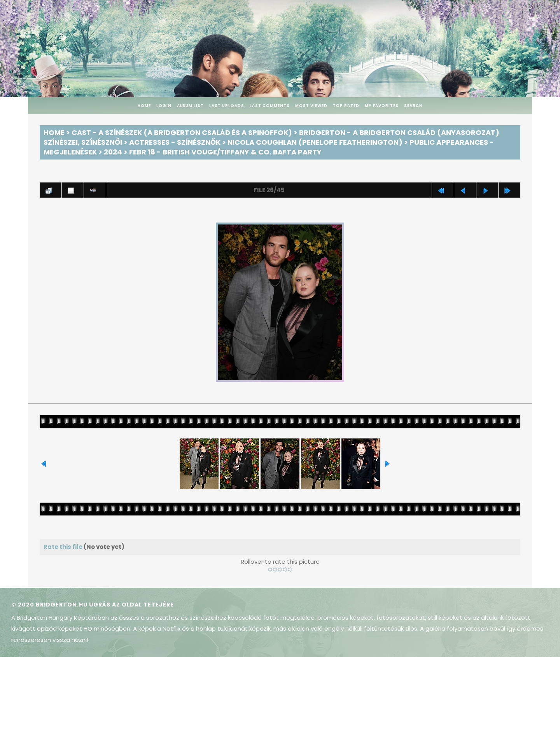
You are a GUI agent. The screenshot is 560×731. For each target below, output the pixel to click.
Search (413, 106)
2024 (113, 152)
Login (164, 106)
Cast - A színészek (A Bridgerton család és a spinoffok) (182, 132)
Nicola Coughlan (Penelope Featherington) (315, 142)
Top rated (346, 106)
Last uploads (227, 106)
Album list (190, 106)
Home (144, 106)
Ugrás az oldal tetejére (131, 605)
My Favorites (382, 106)
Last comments (270, 106)
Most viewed (311, 106)
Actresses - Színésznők (175, 142)
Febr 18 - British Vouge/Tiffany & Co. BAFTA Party (225, 152)
